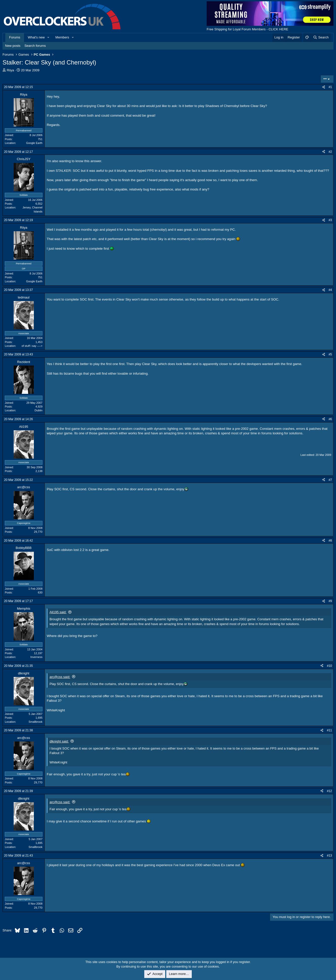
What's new (36, 37)
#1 (330, 87)
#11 (329, 730)
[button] (49, 37)
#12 (329, 791)
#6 (330, 419)
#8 (330, 541)
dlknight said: (59, 741)
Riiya (10, 70)
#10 (329, 666)
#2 (330, 152)
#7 (330, 480)
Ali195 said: (58, 612)
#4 (330, 290)
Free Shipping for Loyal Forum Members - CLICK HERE (247, 29)
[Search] (321, 37)
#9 (330, 601)
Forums (15, 37)
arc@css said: (60, 677)
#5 (330, 354)
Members (62, 37)
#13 (329, 856)
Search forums (35, 46)
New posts (13, 46)
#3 (330, 220)
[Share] (324, 87)
